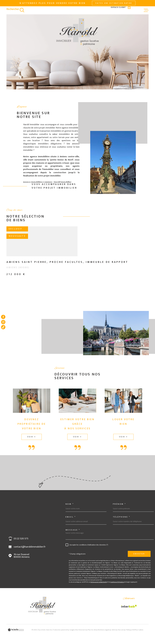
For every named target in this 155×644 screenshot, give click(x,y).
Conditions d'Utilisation (117, 582)
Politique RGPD (131, 630)
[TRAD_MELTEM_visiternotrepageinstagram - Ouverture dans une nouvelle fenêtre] (3, 322)
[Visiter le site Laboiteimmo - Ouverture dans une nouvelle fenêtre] (16, 630)
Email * (71, 517)
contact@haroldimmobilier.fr (30, 547)
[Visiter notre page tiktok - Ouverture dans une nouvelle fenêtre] (3, 327)
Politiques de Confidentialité (99, 582)
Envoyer (139, 554)
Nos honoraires (81, 630)
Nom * (70, 504)
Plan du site (92, 630)
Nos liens (121, 630)
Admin (114, 630)
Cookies (141, 630)
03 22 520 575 (21, 539)
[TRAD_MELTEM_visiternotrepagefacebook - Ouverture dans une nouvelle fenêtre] (3, 317)
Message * (73, 530)
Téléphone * (122, 517)
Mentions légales (104, 630)
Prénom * (119, 504)
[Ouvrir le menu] (146, 10)
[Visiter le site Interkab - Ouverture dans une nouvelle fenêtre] (129, 606)
